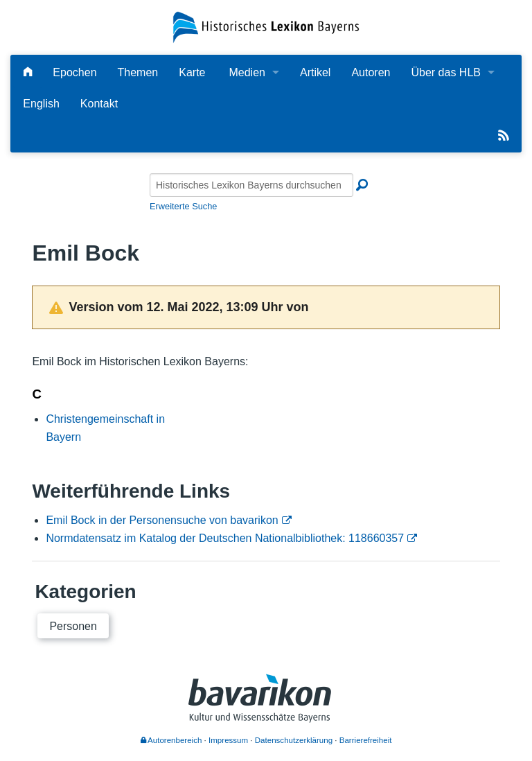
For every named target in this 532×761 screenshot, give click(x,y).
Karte (192, 72)
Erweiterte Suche (183, 206)
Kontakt (99, 104)
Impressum (228, 740)
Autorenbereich (171, 740)
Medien (247, 72)
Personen (73, 626)
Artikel (315, 72)
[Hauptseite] (28, 72)
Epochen (74, 72)
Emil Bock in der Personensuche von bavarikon (162, 520)
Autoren (371, 72)
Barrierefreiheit (366, 740)
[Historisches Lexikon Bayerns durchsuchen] (251, 185)
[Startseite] (266, 27)
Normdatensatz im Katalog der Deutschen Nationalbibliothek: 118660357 (225, 538)
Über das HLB (446, 72)
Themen (138, 72)
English (41, 104)
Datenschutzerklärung (294, 740)
